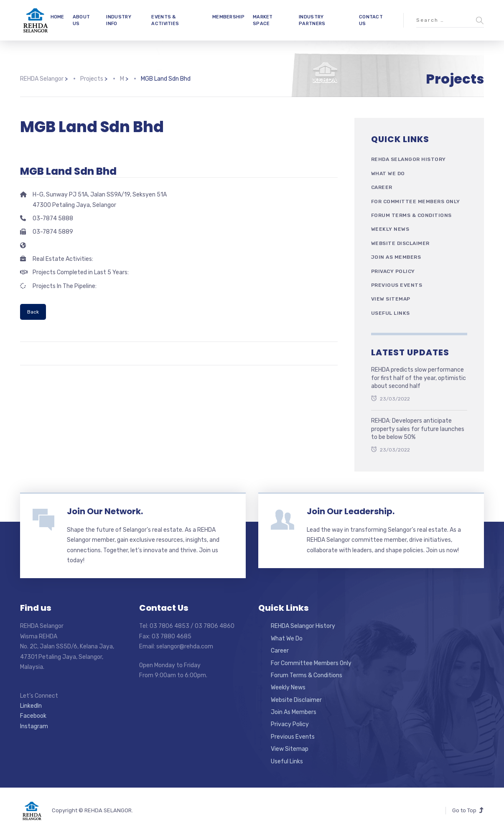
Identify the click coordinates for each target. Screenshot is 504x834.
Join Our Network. (105, 511)
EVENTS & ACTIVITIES (165, 20)
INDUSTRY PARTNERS (312, 20)
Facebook (33, 716)
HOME (57, 17)
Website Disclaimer (400, 243)
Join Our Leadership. (351, 511)
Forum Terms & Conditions (411, 215)
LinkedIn (31, 706)
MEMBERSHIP (228, 17)
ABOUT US (81, 20)
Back (33, 312)
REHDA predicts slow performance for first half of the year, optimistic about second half (419, 378)
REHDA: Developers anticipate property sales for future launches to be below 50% (418, 429)
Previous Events (397, 285)
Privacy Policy (393, 271)
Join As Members (396, 257)
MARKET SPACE (263, 20)
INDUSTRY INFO (118, 20)
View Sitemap (391, 299)
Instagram (34, 726)
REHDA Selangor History (409, 159)
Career (382, 187)
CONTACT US (371, 20)
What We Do (388, 173)
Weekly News (390, 229)
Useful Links (391, 313)
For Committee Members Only (416, 201)
